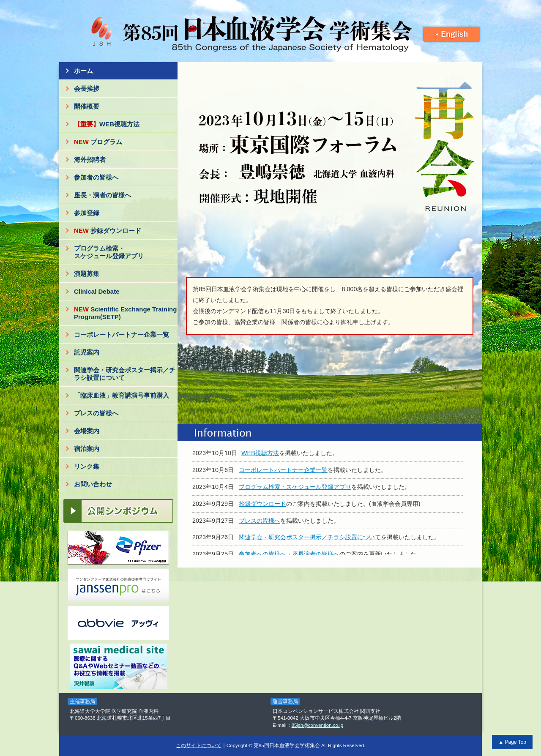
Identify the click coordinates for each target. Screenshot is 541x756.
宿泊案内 (87, 449)
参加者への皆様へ (262, 554)
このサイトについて (199, 745)
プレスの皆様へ (96, 413)
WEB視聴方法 (107, 124)
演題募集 (87, 274)
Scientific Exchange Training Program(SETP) (125, 313)
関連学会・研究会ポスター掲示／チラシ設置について (125, 374)
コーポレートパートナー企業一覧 (122, 334)
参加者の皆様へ (96, 177)
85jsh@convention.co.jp (317, 725)
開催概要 (87, 106)
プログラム (98, 142)
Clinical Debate (97, 291)
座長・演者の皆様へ (102, 195)
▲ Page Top (512, 742)
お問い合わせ (93, 484)
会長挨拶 (87, 89)
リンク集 (87, 466)
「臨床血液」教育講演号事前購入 (122, 395)
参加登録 (87, 213)
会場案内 (87, 431)
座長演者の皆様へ (316, 554)
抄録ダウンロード (108, 231)
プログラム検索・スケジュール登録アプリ (109, 252)
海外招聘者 (90, 160)
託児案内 (87, 352)
